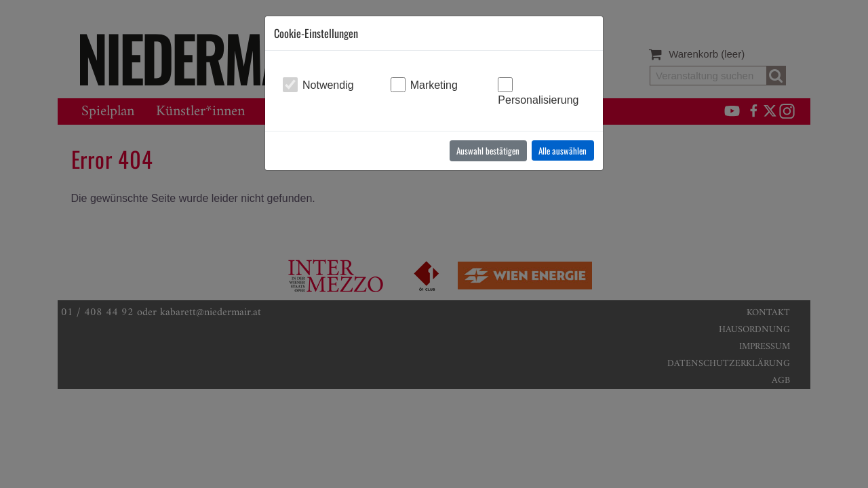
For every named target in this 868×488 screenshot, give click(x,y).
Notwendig (328, 85)
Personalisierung (538, 100)
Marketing (434, 85)
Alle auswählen (563, 150)
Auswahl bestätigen (488, 150)
